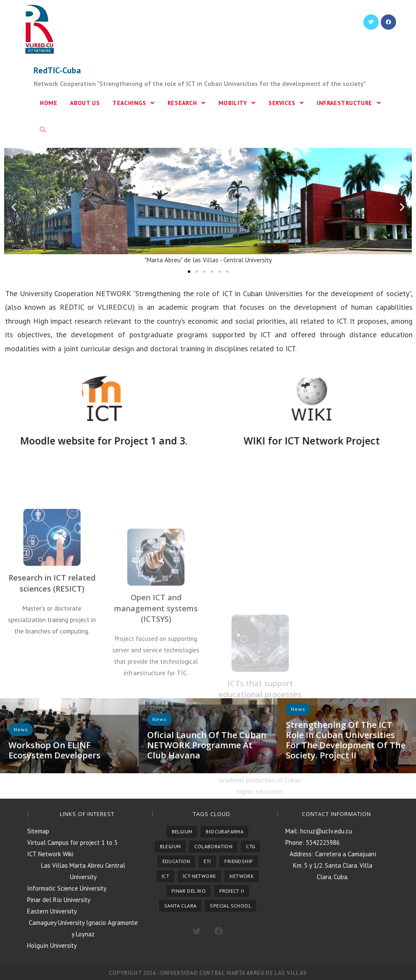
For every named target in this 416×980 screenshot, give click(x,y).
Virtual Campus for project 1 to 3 (72, 843)
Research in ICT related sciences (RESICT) (52, 651)
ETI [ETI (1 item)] (207, 861)
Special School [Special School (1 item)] (230, 906)
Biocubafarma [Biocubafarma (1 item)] (225, 831)
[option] (69, 736)
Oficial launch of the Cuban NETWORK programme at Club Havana (207, 745)
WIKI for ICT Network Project (297, 441)
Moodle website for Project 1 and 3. (89, 441)
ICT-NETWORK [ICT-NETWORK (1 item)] (199, 876)
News (159, 719)
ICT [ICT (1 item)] (165, 876)
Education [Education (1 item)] (176, 861)
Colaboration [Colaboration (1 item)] (213, 846)
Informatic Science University (67, 888)
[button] (189, 272)
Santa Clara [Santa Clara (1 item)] (180, 906)
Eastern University (52, 911)
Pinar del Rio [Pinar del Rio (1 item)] (188, 891)
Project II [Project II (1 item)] (232, 891)
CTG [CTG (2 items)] (251, 846)
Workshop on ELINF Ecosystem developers (54, 750)
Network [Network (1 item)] (242, 876)
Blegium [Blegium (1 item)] (170, 846)
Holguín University (52, 945)
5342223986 (322, 843)
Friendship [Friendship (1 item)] (239, 861)
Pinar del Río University (59, 900)
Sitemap (38, 831)
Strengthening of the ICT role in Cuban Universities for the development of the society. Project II (346, 740)
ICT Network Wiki (50, 854)
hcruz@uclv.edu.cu (325, 831)
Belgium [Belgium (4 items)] (182, 831)
